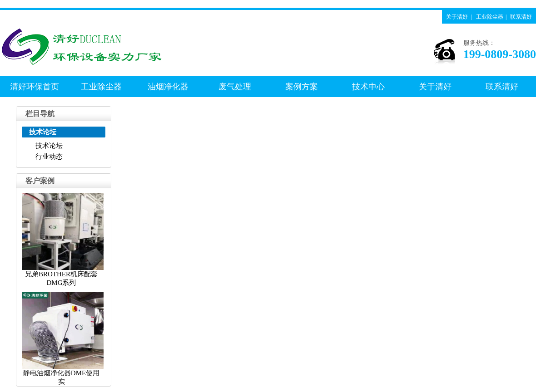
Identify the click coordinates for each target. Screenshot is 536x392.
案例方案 (302, 87)
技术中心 (368, 87)
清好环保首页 (35, 87)
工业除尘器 (490, 17)
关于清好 (457, 17)
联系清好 (521, 17)
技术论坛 (49, 146)
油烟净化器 (168, 87)
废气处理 (235, 87)
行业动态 (49, 157)
